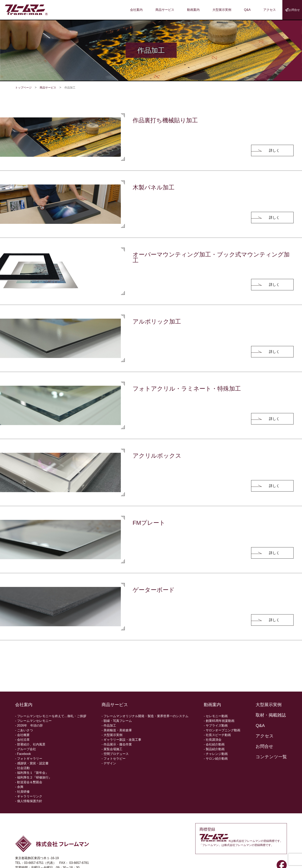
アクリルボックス (157, 456)
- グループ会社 (26, 749)
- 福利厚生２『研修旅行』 (33, 777)
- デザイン (109, 763)
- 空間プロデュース (115, 754)
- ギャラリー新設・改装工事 (121, 740)
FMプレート (149, 523)
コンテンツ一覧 (271, 757)
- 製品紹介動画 (214, 749)
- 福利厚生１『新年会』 (32, 773)
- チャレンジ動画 (216, 754)
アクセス (270, 10)
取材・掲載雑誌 (271, 715)
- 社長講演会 (213, 740)
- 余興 (19, 787)
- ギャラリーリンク (29, 796)
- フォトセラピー (114, 759)
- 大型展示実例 (112, 735)
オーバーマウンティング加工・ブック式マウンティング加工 (211, 257)
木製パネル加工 (154, 187)
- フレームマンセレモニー (33, 721)
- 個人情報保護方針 (29, 801)
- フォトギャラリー (29, 759)
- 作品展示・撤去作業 (117, 744)
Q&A (247, 10)
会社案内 (136, 10)
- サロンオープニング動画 (222, 730)
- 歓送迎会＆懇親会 (29, 782)
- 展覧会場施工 (112, 749)
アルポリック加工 (157, 321)
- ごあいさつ (24, 730)
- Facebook (23, 754)
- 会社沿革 (22, 740)
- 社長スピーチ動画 (217, 735)
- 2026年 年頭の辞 (29, 725)
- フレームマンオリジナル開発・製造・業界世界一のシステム (145, 716)
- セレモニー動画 (216, 716)
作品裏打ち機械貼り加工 (165, 120)
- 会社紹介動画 (214, 744)
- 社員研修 (22, 792)
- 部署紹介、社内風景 (30, 744)
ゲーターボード (154, 590)
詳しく (274, 150)
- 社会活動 (22, 768)
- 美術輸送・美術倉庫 (117, 730)
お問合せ (264, 746)
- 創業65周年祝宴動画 (219, 721)
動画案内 (193, 10)
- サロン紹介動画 (216, 759)
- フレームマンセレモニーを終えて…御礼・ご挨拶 (51, 716)
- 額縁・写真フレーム (117, 721)
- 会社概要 (22, 735)
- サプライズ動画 (216, 725)
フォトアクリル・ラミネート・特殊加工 (187, 389)
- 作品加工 (109, 725)
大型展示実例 (222, 10)
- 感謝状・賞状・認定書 (32, 763)
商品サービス (165, 10)
